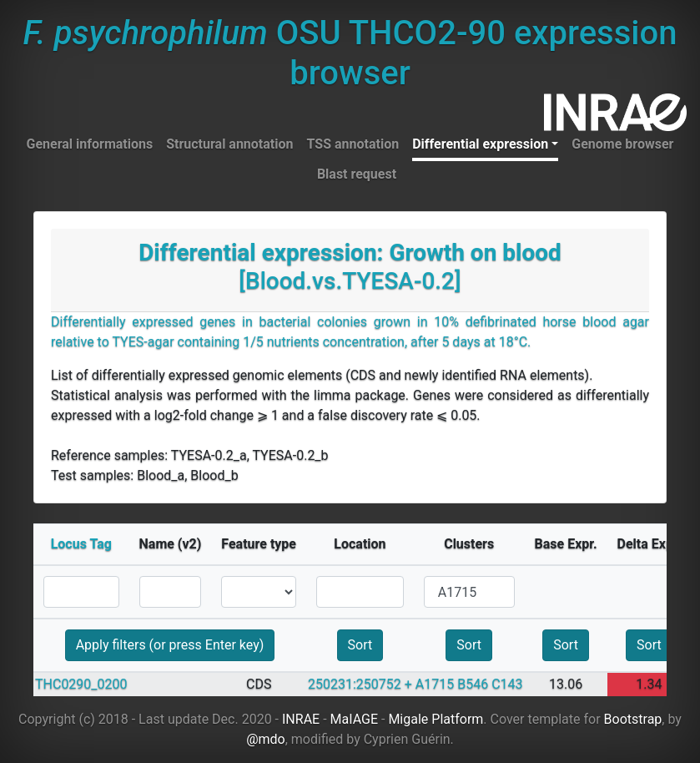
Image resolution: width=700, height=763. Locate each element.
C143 (507, 684)
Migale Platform (436, 719)
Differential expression (480, 144)
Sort (360, 645)
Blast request (357, 174)
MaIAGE (355, 719)
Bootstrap (633, 719)
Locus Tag (81, 544)
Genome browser (622, 144)
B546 (473, 684)
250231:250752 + (360, 684)
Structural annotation (229, 144)
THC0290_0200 (81, 684)
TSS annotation (353, 144)
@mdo (266, 739)
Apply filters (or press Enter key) (170, 645)
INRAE (301, 719)
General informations (90, 144)
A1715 (435, 684)
